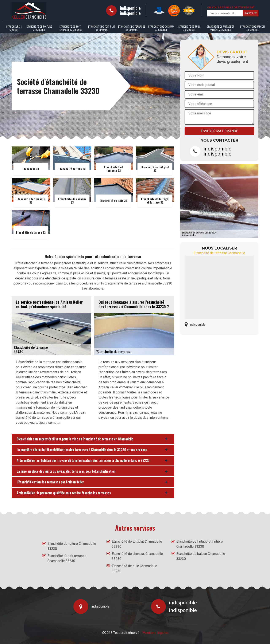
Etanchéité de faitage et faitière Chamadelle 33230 (200, 544)
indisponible (130, 8)
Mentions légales (155, 633)
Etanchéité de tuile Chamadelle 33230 (134, 568)
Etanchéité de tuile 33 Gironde (189, 28)
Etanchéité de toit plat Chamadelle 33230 (137, 544)
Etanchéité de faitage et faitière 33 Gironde (221, 28)
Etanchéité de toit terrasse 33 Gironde (70, 28)
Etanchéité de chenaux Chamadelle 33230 (137, 556)
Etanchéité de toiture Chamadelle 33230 (72, 546)
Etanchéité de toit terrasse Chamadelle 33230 (67, 558)
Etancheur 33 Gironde (14, 28)
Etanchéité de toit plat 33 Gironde (102, 28)
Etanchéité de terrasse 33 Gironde (132, 28)
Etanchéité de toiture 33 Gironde (39, 28)
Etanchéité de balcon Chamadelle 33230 (201, 556)
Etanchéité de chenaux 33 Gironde (161, 28)
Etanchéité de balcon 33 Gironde (252, 28)
